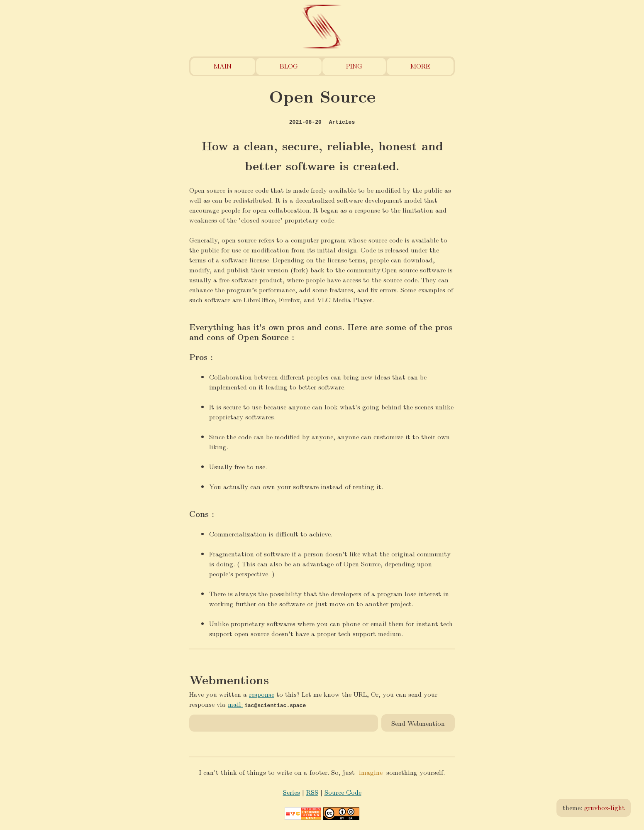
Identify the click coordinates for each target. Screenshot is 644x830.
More (420, 66)
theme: (594, 807)
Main (223, 66)
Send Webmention (418, 723)
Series (292, 792)
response (262, 694)
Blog (289, 66)
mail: (235, 704)
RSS (312, 792)
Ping (354, 66)
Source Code (343, 792)
